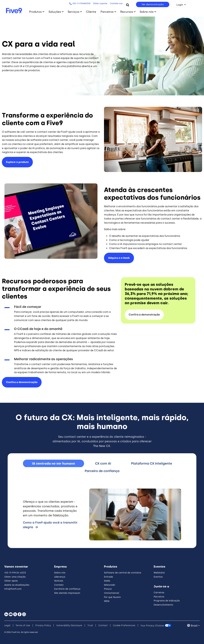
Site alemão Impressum (67, 593)
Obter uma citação (15, 577)
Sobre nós (60, 573)
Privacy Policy (43, 625)
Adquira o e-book (119, 258)
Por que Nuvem (112, 597)
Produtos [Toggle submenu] (35, 12)
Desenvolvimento (163, 605)
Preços (108, 589)
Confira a (22, 382)
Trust (90, 625)
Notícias (59, 581)
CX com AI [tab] (103, 463)
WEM (107, 601)
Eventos (158, 577)
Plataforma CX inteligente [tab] (152, 463)
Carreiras (159, 593)
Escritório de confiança (67, 589)
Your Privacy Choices (152, 625)
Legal (7, 625)
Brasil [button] (194, 626)
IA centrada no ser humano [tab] (54, 463)
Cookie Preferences (124, 625)
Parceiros (159, 597)
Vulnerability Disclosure (69, 625)
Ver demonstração (153, 4)
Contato (59, 585)
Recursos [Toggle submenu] (127, 12)
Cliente (91, 12)
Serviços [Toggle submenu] (73, 12)
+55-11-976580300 (81, 3)
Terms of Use (23, 625)
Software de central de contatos (123, 573)
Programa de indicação (167, 601)
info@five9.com (13, 589)
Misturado (110, 585)
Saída (107, 581)
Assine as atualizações (17, 585)
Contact (103, 625)
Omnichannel (112, 593)
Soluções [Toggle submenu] (55, 12)
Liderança (60, 577)
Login (180, 5)
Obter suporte (99, 3)
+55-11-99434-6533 (15, 573)
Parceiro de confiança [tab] (102, 471)
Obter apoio (11, 581)
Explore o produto (17, 162)
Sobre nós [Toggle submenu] (147, 12)
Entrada (108, 577)
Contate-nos (115, 3)
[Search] (128, 5)
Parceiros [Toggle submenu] (107, 12)
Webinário (159, 573)
